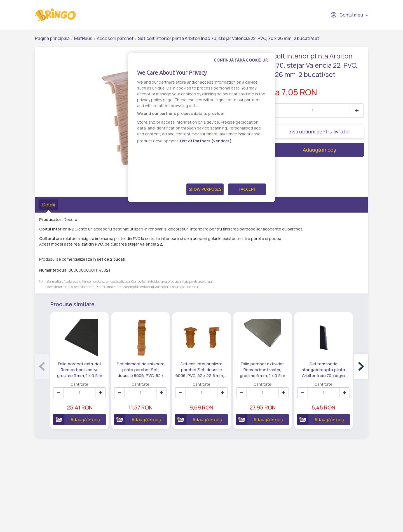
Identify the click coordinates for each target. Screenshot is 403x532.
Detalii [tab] (49, 205)
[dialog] (201, 128)
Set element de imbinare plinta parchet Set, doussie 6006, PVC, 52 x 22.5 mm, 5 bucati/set (141, 369)
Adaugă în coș (299, 150)
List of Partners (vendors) (206, 141)
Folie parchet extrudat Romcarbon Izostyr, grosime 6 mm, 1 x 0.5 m (263, 369)
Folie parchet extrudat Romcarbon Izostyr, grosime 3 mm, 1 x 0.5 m (80, 369)
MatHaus (83, 38)
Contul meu (347, 15)
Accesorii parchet (115, 38)
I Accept (247, 189)
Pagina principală (52, 38)
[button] (361, 366)
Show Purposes (205, 189)
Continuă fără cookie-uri (241, 60)
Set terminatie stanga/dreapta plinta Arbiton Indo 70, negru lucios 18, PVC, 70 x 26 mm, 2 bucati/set (324, 369)
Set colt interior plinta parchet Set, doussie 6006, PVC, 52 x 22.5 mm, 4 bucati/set (201, 369)
